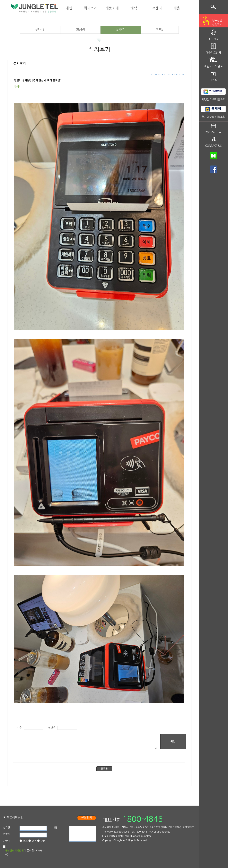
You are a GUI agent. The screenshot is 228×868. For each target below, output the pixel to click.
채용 (177, 8)
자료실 (160, 29)
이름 (19, 728)
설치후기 (121, 29)
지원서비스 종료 (213, 66)
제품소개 (112, 8)
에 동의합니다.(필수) (24, 853)
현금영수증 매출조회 (213, 117)
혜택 (134, 8)
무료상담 (217, 23)
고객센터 (155, 8)
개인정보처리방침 (14, 851)
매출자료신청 (213, 53)
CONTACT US (213, 146)
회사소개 (91, 8)
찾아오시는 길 (213, 132)
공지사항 (40, 29)
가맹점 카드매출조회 (213, 99)
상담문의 (80, 29)
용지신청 (213, 39)
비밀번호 (51, 728)
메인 (69, 8)
